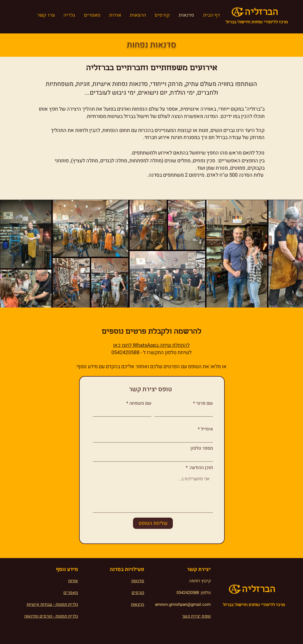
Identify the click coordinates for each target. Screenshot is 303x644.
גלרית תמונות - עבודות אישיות (52, 604)
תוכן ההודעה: (201, 468)
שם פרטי (205, 403)
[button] (69, 16)
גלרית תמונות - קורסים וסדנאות (51, 616)
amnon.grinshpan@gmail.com (183, 604)
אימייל (207, 429)
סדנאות (138, 581)
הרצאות (138, 604)
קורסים (138, 593)
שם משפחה (140, 403)
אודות (73, 581)
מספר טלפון (202, 448)
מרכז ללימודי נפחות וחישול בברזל (257, 22)
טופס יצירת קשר (196, 616)
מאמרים (71, 593)
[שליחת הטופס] (153, 523)
